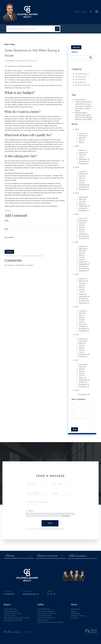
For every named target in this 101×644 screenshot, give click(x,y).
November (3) (84, 384)
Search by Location (48, 556)
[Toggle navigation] (97, 12)
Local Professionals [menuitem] (11, 611)
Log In (84, 12)
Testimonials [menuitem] (75, 613)
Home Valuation (77, 556)
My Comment (9, 237)
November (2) (84, 187)
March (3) (82, 343)
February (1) (83, 136)
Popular (10, 556)
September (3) (84, 206)
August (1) (83, 204)
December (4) (84, 387)
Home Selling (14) (81, 82)
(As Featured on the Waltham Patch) (18, 66)
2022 (77, 214)
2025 (77, 146)
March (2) (82, 155)
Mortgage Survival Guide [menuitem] (13, 620)
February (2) (83, 152)
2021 (77, 242)
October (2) (83, 266)
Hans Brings (10, 61)
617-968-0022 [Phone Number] (9, 594)
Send (50, 523)
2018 (77, 335)
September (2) (84, 159)
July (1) (81, 352)
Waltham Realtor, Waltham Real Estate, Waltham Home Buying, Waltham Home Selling (84, 116)
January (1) (83, 133)
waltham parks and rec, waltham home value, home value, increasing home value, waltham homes (84, 106)
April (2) (82, 178)
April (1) (82, 140)
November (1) (84, 161)
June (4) (82, 202)
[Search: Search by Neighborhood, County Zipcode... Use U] (31, 29)
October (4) (83, 234)
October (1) (83, 208)
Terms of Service (38, 256)
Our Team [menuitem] (74, 618)
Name (7, 221)
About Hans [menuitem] (75, 609)
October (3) (83, 299)
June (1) (82, 350)
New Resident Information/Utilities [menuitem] (17, 618)
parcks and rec (80, 99)
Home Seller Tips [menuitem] (44, 609)
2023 (77, 193)
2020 (77, 274)
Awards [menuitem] (74, 611)
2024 (77, 167)
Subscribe (76, 47)
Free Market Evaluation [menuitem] (46, 611)
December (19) (84, 394)
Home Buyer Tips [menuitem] (10, 609)
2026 (77, 129)
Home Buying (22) (81, 77)
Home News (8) (80, 79)
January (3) (83, 339)
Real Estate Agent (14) (82, 85)
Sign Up (77, 12)
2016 (77, 390)
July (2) (82, 157)
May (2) (82, 227)
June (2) (82, 180)
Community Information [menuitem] (13, 613)
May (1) (81, 142)
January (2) (83, 172)
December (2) (84, 210)
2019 (77, 307)
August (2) (83, 262)
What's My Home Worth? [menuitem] (47, 613)
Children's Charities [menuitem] (78, 616)
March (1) (82, 138)
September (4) (84, 185)
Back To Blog (10, 44)
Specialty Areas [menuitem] (10, 616)
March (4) (82, 199)
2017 (77, 360)
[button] (57, 29)
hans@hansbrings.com (31, 594)
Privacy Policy (30, 256)
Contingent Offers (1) (82, 74)
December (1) (84, 164)
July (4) (82, 375)
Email (6, 229)
